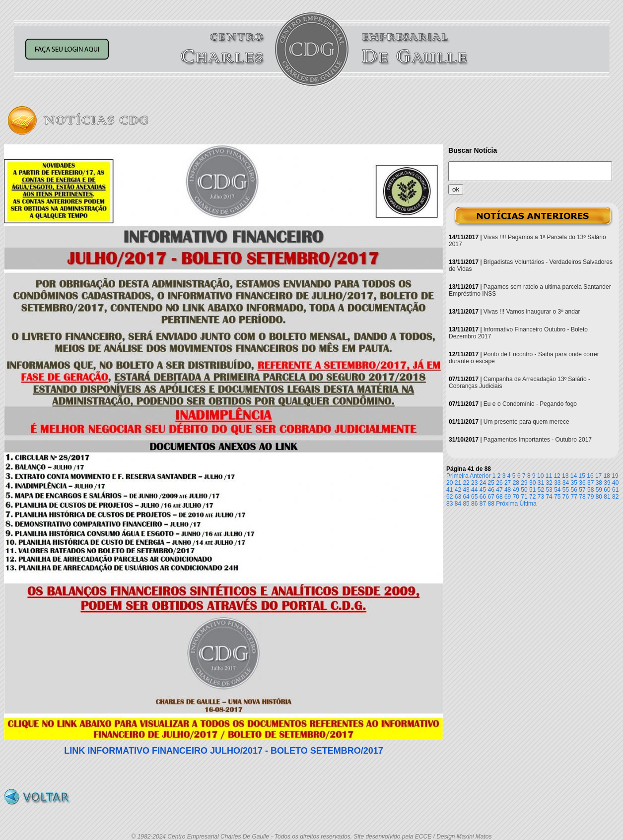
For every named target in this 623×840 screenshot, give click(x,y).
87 (483, 504)
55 (566, 490)
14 (574, 476)
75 (557, 497)
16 (590, 476)
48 (508, 490)
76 (566, 497)
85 (466, 504)
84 (458, 504)
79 (590, 497)
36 (582, 483)
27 (508, 483)
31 (541, 483)
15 (582, 476)
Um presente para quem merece (526, 422)
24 (483, 483)
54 (557, 490)
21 (458, 483)
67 (491, 497)
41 (450, 490)
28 (516, 483)
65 (474, 497)
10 (540, 476)
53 (549, 490)
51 (532, 490)
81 (607, 497)
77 (574, 497)
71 (524, 497)
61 (615, 490)
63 (458, 497)
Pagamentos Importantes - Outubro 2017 (538, 440)
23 (474, 483)
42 (458, 490)
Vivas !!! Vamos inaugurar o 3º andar (532, 312)
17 (598, 476)
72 (532, 497)
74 (549, 497)
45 (483, 490)
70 (516, 497)
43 (466, 490)
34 (566, 483)
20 (450, 483)
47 (499, 490)
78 (582, 497)
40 (615, 483)
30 (532, 483)
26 (499, 483)
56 (574, 490)
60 (607, 490)
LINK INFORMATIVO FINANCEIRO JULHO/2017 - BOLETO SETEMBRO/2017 (223, 751)
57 (582, 490)
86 (474, 504)
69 (508, 497)
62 (450, 497)
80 (599, 497)
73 (541, 497)
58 (590, 490)
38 (599, 483)
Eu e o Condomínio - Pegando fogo (530, 404)
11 (549, 476)
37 (590, 483)
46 (491, 490)
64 (466, 497)
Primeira (457, 476)
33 (557, 483)
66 (483, 497)
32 (549, 483)
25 (491, 483)
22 (466, 483)
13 (565, 476)
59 (599, 490)
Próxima (507, 504)
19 (615, 476)
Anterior (480, 476)
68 (499, 497)
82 (615, 497)
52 (541, 490)
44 (474, 490)
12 (557, 476)
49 (516, 490)
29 (524, 483)
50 (524, 490)
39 (607, 483)
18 (607, 476)
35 (574, 483)
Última (528, 504)
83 (450, 504)
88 (491, 504)
